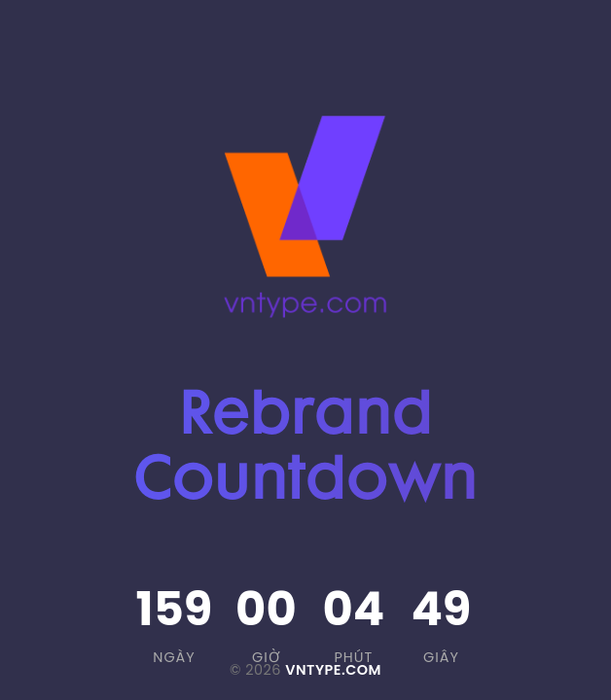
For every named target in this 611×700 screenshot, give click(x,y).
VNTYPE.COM (333, 670)
